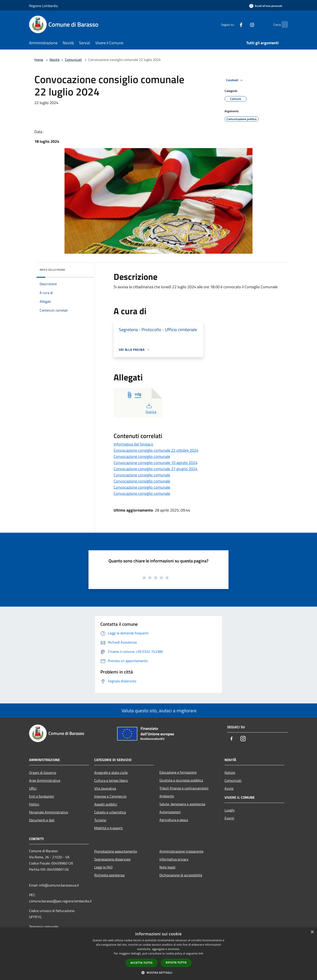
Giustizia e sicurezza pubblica (181, 780)
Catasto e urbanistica (110, 812)
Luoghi (230, 810)
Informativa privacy (174, 859)
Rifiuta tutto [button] (176, 963)
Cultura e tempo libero (111, 780)
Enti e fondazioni (42, 796)
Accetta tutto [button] (142, 963)
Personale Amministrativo (49, 812)
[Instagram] (243, 24)
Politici (34, 804)
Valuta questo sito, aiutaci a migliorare (158, 710)
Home (39, 60)
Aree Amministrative (45, 780)
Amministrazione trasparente (181, 851)
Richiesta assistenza (109, 875)
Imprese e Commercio (110, 796)
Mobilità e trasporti (109, 828)
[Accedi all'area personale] (266, 6)
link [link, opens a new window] (201, 953)
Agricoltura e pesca (174, 820)
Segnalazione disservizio (112, 859)
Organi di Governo (43, 773)
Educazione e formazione (178, 772)
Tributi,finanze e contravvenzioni (184, 788)
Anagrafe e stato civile (111, 773)
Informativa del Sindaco (133, 444)
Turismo (100, 820)
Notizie (230, 773)
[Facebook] (232, 24)
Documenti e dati (42, 820)
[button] (158, 973)
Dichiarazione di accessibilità (181, 875)
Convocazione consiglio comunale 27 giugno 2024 (156, 469)
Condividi (235, 80)
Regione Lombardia (43, 6)
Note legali (167, 867)
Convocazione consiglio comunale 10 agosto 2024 (156, 463)
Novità (54, 60)
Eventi (229, 818)
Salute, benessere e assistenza (182, 804)
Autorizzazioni (170, 812)
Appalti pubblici (106, 804)
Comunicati (73, 60)
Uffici (33, 788)
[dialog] (158, 954)
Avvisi (229, 788)
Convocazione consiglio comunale (142, 456)
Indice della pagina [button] (52, 270)
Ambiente (167, 796)
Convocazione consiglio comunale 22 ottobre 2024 (156, 450)
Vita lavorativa (105, 788)
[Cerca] (283, 24)
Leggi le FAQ (103, 867)
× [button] (312, 932)
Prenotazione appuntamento (116, 851)
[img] (85, 269)
